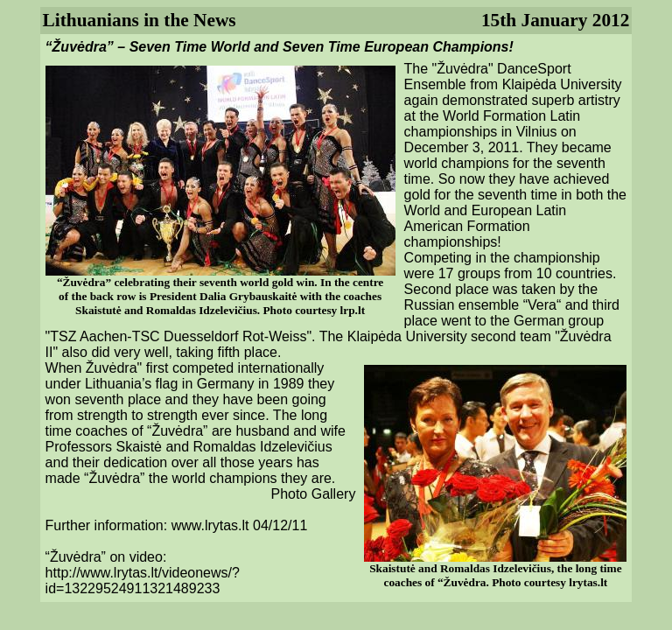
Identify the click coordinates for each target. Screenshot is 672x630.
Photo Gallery (313, 494)
